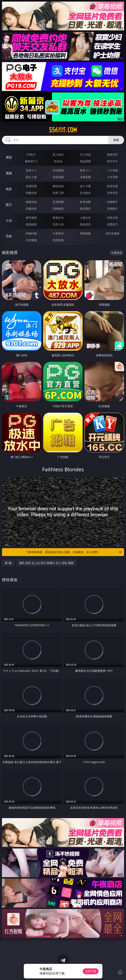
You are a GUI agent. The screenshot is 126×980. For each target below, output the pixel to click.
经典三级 (58, 193)
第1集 (8, 563)
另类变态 (112, 193)
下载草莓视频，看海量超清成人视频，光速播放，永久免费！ (74, 552)
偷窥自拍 (31, 202)
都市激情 (31, 218)
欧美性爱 (112, 186)
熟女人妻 (31, 177)
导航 (9, 236)
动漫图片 (112, 202)
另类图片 (112, 209)
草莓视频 (85, 233)
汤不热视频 (112, 233)
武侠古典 (112, 218)
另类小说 (58, 224)
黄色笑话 (85, 224)
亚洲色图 (58, 202)
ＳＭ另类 (112, 177)
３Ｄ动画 (112, 170)
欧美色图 (85, 202)
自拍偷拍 (58, 170)
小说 (9, 220)
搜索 (116, 140)
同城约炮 (31, 233)
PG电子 (31, 154)
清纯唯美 (58, 209)
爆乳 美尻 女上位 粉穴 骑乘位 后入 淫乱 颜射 (46, 563)
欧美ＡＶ (85, 170)
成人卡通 (85, 186)
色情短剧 (58, 240)
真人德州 (58, 154)
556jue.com (63, 130)
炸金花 (58, 161)
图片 (9, 205)
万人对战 (85, 154)
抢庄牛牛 (112, 161)
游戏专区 (112, 154)
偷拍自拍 (58, 186)
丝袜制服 (58, 177)
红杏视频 (31, 240)
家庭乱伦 (58, 218)
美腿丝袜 (31, 209)
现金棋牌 (85, 161)
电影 (9, 189)
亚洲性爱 (31, 186)
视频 (9, 173)
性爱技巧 (112, 224)
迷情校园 (31, 224)
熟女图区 (85, 209)
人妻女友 (85, 218)
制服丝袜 (31, 193)
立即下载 (91, 971)
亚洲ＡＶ (31, 170)
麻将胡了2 (31, 161)
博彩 (9, 157)
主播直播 (85, 177)
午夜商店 (58, 233)
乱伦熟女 (85, 193)
